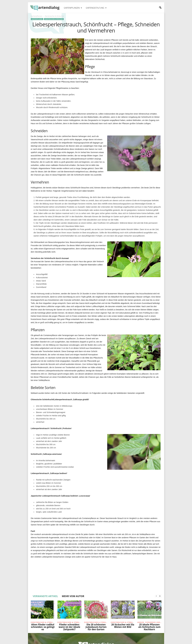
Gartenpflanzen (73, 8)
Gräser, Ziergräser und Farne (149, 622)
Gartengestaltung (96, 8)
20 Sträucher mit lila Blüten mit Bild (123, 626)
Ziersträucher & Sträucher (54, 19)
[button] (160, 8)
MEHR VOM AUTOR (73, 596)
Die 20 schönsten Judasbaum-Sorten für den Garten (96, 627)
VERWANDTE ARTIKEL (45, 596)
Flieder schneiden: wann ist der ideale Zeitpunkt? (69, 627)
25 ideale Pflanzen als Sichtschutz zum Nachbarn (149, 627)
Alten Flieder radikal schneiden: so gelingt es (43, 627)
